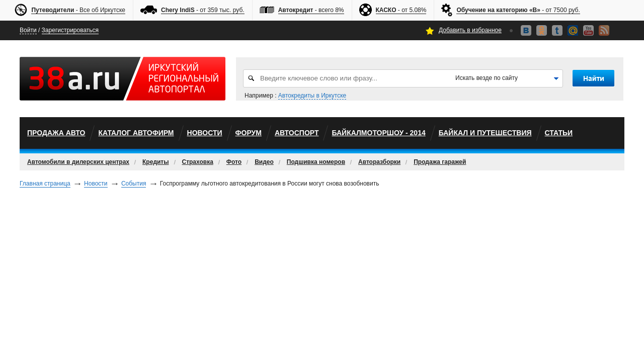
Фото (234, 162)
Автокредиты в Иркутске (312, 96)
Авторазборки (379, 162)
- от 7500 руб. (518, 10)
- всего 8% (311, 10)
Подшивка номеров (316, 162)
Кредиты (155, 162)
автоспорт (297, 133)
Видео (264, 162)
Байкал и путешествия (485, 133)
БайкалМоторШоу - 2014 (378, 133)
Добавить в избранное (470, 30)
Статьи (559, 133)
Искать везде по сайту (487, 78)
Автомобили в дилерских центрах (78, 162)
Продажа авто (56, 133)
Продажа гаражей (440, 162)
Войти (28, 30)
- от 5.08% (401, 10)
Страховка (198, 162)
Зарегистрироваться (70, 30)
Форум (249, 133)
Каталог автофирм (136, 133)
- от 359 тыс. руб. (203, 10)
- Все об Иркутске (78, 10)
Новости (205, 133)
